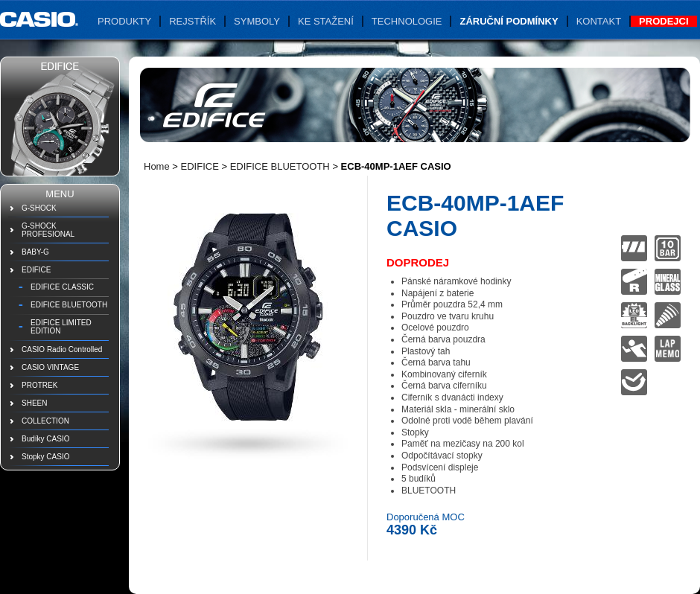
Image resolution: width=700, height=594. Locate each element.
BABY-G (35, 252)
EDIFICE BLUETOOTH (69, 305)
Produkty (124, 21)
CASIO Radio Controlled (62, 349)
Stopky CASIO (45, 457)
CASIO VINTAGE (50, 367)
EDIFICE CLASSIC (62, 287)
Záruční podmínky (509, 21)
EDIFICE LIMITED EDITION (61, 327)
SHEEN (34, 403)
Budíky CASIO (45, 439)
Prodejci (664, 21)
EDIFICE (36, 270)
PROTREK (39, 385)
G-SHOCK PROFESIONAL (48, 230)
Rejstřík (192, 21)
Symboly (257, 21)
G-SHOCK (39, 208)
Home (157, 166)
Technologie (407, 21)
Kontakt (599, 21)
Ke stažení (326, 21)
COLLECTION (45, 421)
